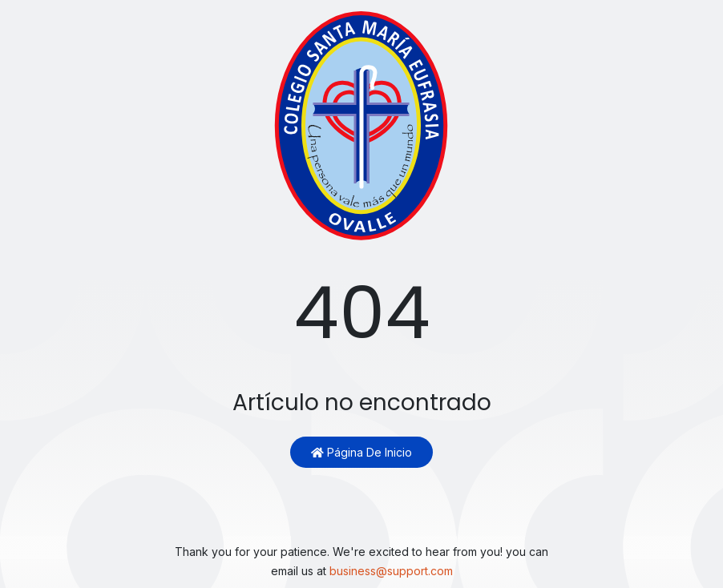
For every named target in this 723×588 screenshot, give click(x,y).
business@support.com (391, 571)
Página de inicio (361, 452)
